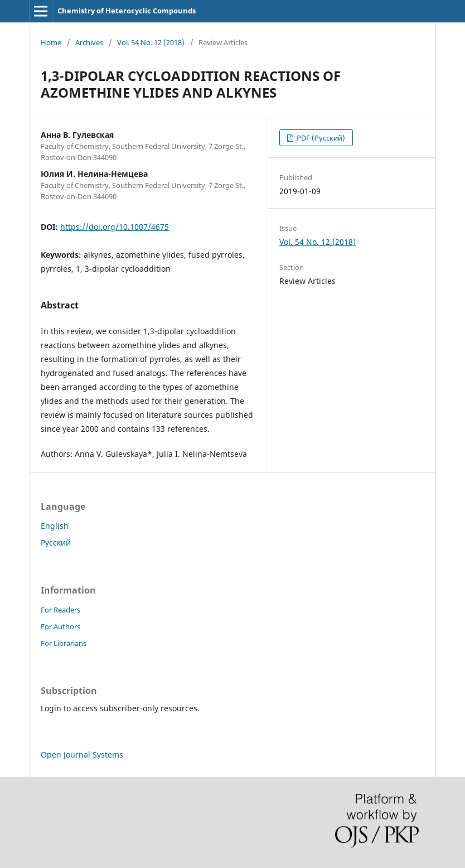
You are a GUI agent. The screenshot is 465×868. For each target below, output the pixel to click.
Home (51, 42)
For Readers (60, 610)
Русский (56, 542)
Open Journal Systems (82, 754)
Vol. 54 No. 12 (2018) (151, 42)
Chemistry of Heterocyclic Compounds (127, 11)
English (55, 526)
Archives (89, 42)
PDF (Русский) (320, 138)
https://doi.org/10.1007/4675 (115, 227)
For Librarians (64, 643)
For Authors (60, 626)
